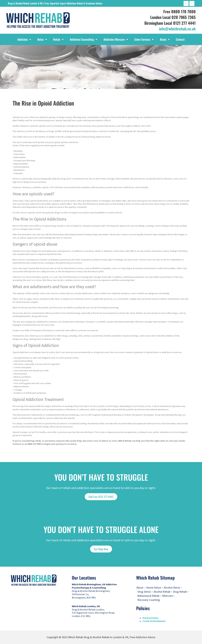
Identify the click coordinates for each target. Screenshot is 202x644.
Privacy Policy (150, 618)
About (165, 39)
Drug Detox (144, 592)
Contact (180, 39)
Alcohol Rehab (162, 592)
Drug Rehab (180, 592)
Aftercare (167, 596)
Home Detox (154, 588)
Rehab (58, 39)
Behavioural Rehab (148, 596)
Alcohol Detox (172, 588)
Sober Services (144, 39)
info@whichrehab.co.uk (177, 29)
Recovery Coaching (149, 600)
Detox (42, 39)
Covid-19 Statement (154, 621)
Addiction (24, 39)
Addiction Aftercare (116, 39)
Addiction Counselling (83, 39)
